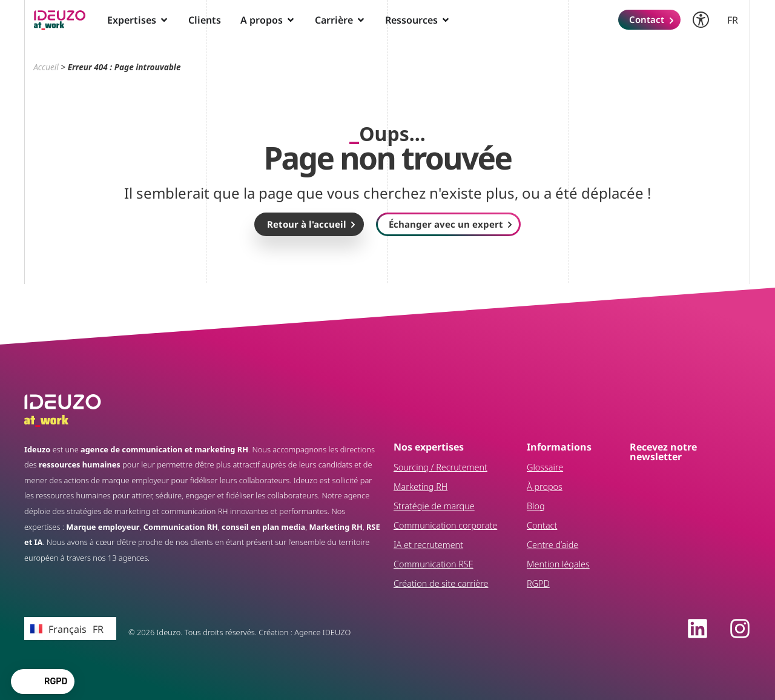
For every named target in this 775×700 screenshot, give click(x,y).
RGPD (538, 583)
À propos (545, 487)
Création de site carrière (441, 583)
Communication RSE (434, 564)
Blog (536, 506)
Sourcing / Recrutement (440, 467)
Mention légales (558, 564)
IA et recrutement (428, 545)
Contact (542, 525)
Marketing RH (420, 487)
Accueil (46, 67)
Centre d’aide (552, 545)
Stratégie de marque (434, 506)
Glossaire (545, 467)
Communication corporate (445, 525)
